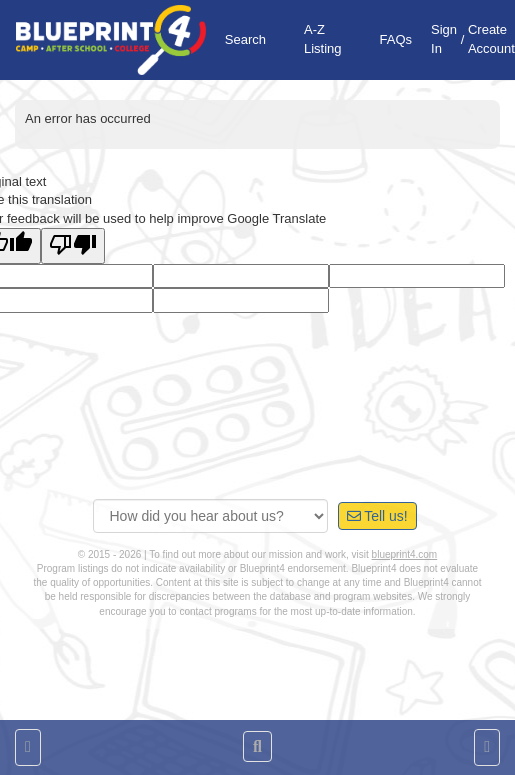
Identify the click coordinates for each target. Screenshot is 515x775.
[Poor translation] (73, 246)
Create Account (491, 39)
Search (245, 39)
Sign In (444, 39)
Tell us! (377, 516)
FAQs (396, 39)
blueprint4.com (405, 554)
